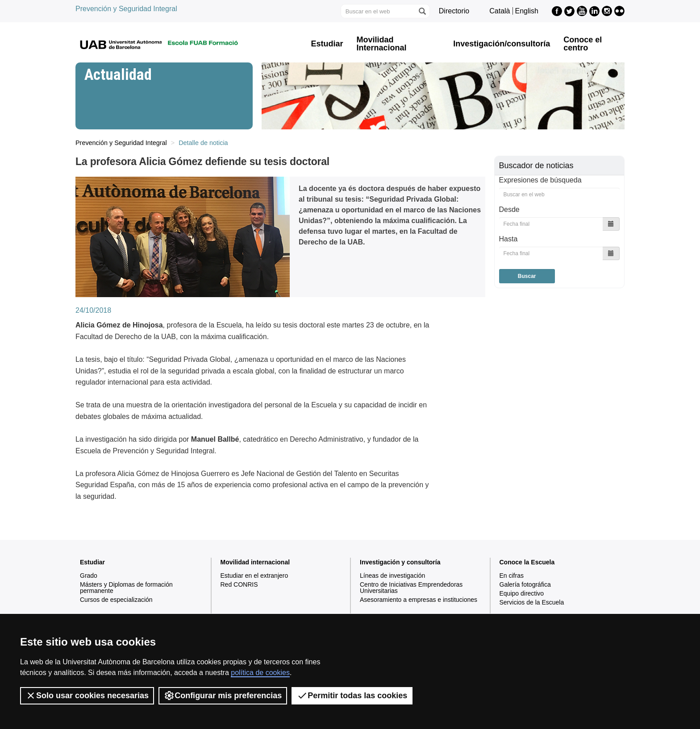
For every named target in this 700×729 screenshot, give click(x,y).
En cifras (512, 576)
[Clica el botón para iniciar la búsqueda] (422, 11)
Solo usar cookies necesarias (87, 696)
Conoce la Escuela (527, 562)
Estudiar (327, 44)
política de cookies (260, 673)
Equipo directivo (522, 593)
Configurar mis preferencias (223, 696)
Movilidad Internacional (382, 44)
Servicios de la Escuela (532, 602)
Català (500, 11)
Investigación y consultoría (400, 562)
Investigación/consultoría (502, 44)
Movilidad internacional (255, 562)
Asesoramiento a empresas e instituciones (419, 600)
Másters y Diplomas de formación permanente (126, 588)
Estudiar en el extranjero (254, 576)
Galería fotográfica (525, 584)
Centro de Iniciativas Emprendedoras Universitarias (411, 588)
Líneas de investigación (392, 576)
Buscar (527, 276)
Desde (509, 209)
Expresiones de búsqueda (540, 180)
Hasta (508, 239)
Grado (89, 576)
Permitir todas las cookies (352, 696)
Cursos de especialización (116, 600)
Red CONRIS (239, 584)
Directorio (454, 11)
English (527, 11)
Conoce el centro (583, 44)
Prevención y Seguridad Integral (126, 9)
